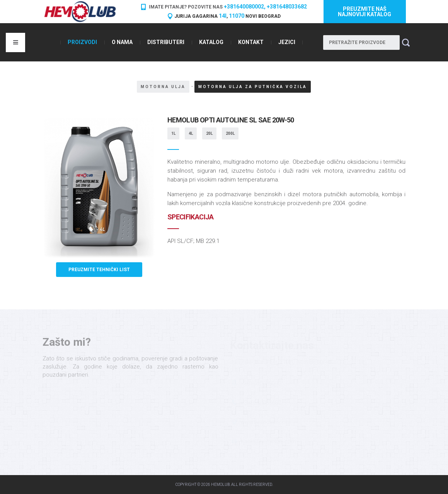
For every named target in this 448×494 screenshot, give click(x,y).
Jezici (287, 42)
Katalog (211, 42)
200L (230, 133)
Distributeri (166, 42)
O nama (122, 42)
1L (173, 133)
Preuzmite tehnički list (99, 270)
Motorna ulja (163, 87)
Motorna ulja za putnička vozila (253, 87)
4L (191, 133)
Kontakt (251, 42)
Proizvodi (82, 42)
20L (209, 133)
